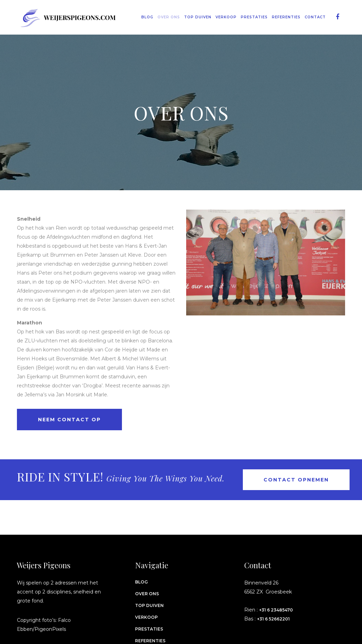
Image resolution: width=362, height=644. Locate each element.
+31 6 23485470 (276, 610)
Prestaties (149, 629)
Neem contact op (69, 420)
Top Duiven (149, 605)
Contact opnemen (296, 480)
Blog (141, 582)
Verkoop (146, 617)
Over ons (147, 594)
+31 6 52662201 (273, 619)
